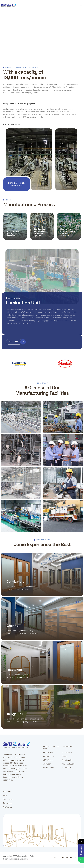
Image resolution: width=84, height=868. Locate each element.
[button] (42, 104)
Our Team (7, 792)
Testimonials (8, 799)
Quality (65, 756)
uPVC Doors (48, 760)
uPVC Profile (48, 752)
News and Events (69, 764)
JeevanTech (25, 859)
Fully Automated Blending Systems (20, 104)
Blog (5, 795)
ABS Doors (47, 764)
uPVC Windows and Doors (51, 748)
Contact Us (8, 807)
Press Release (49, 768)
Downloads (8, 803)
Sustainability (67, 760)
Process (9, 229)
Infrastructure (67, 752)
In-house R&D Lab (12, 124)
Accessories (67, 768)
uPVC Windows (49, 756)
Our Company (67, 746)
